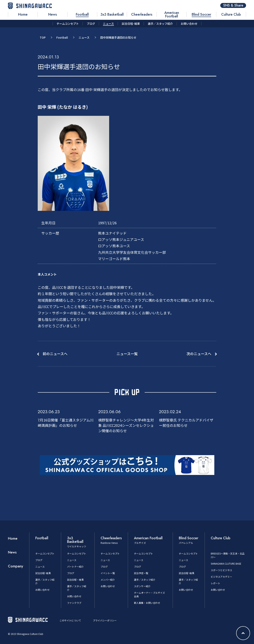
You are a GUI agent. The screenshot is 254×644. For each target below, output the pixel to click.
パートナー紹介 (75, 566)
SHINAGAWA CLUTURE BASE (226, 564)
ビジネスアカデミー (221, 577)
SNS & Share (233, 5)
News (12, 552)
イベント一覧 (108, 573)
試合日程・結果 (75, 580)
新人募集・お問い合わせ (147, 603)
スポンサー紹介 (142, 586)
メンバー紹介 (108, 580)
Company (16, 566)
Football (62, 37)
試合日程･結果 (43, 573)
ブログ (39, 560)
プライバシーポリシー (105, 620)
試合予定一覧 (141, 573)
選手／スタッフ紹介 (145, 580)
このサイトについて (70, 620)
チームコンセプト (45, 553)
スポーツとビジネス (221, 570)
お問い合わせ (42, 590)
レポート (216, 583)
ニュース (84, 37)
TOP (43, 37)
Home (13, 538)
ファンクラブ (74, 603)
